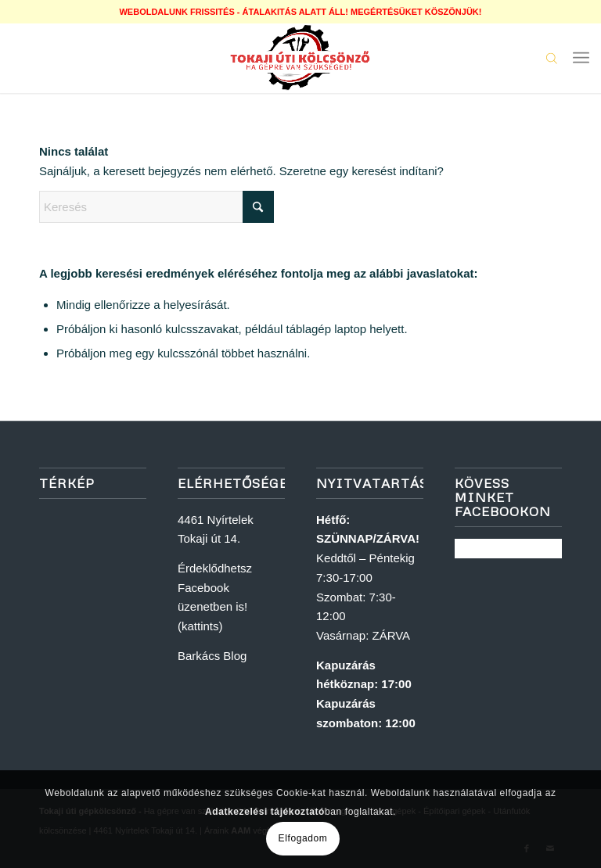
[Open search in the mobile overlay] (552, 58)
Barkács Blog (212, 656)
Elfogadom (303, 838)
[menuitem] (581, 58)
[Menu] (581, 58)
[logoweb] (300, 58)
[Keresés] (157, 207)
